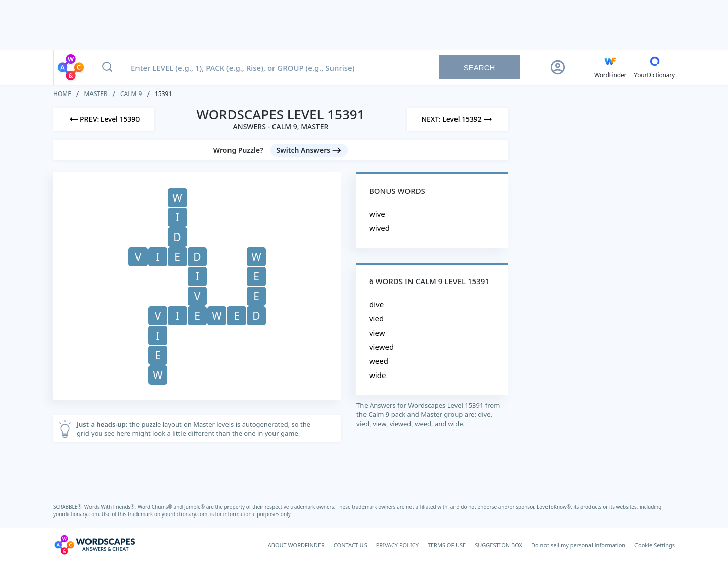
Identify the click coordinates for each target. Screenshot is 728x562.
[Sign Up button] (558, 67)
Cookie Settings (655, 545)
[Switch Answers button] (309, 150)
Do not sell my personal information (578, 545)
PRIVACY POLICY (397, 545)
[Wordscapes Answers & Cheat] (95, 545)
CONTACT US (350, 545)
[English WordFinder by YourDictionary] (610, 67)
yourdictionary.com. (77, 514)
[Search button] (107, 67)
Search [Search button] (480, 67)
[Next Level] (458, 119)
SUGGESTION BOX (498, 545)
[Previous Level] (104, 119)
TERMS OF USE (447, 545)
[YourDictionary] (654, 67)
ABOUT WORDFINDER (296, 545)
